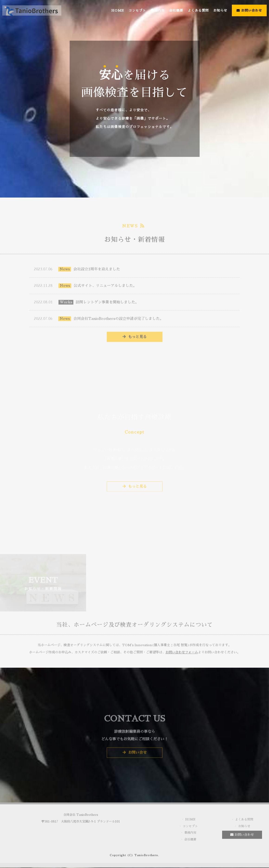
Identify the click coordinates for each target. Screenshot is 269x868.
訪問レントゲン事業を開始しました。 (86, 304)
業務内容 (158, 10)
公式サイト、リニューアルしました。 (85, 287)
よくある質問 (198, 10)
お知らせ (220, 10)
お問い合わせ (249, 10)
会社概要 (176, 10)
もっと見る (135, 338)
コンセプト (137, 10)
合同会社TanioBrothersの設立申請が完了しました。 (99, 320)
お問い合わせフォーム (182, 655)
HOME (118, 10)
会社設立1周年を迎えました (77, 271)
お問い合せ (135, 755)
